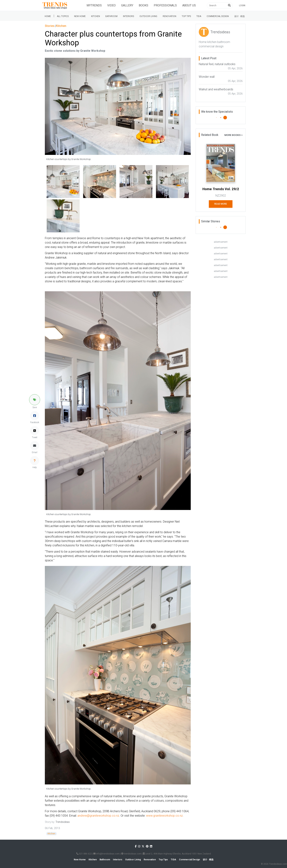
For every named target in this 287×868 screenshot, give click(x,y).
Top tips (186, 16)
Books (143, 5)
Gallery (127, 5)
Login (242, 5)
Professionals (165, 5)
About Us (189, 5)
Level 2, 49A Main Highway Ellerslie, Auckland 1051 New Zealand (177, 854)
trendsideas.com (131, 854)
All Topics (63, 16)
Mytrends (94, 5)
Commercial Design (218, 16)
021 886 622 (84, 854)
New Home (80, 16)
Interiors (128, 16)
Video (111, 5)
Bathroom (111, 16)
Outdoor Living (148, 16)
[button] (35, 400)
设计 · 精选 (240, 16)
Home (48, 16)
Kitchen (96, 16)
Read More (221, 204)
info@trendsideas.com (106, 854)
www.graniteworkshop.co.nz (164, 816)
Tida (199, 16)
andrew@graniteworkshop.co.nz (98, 816)
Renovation (169, 16)
